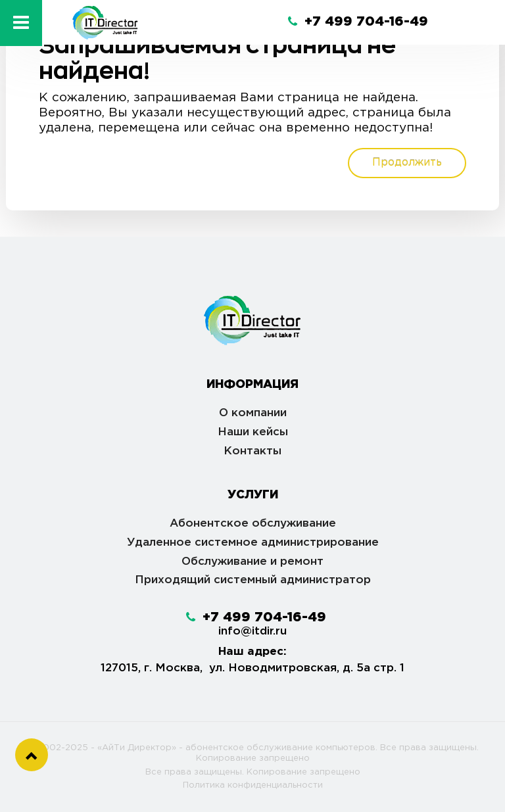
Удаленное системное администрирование (253, 543)
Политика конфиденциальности (253, 785)
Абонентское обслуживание (253, 524)
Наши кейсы (253, 432)
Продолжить (407, 163)
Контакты (252, 451)
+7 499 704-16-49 (358, 22)
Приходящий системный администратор (253, 580)
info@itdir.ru (252, 632)
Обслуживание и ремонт (252, 562)
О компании (253, 413)
